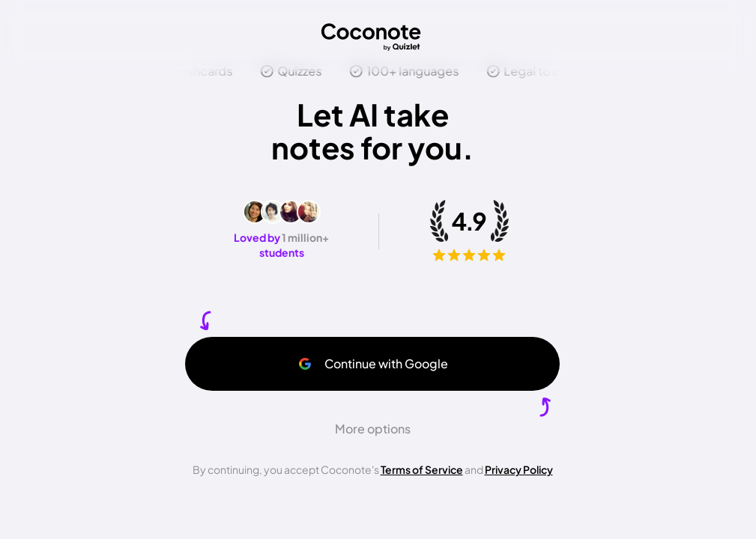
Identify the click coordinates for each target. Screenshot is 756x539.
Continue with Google (373, 363)
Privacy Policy (519, 469)
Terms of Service (422, 469)
